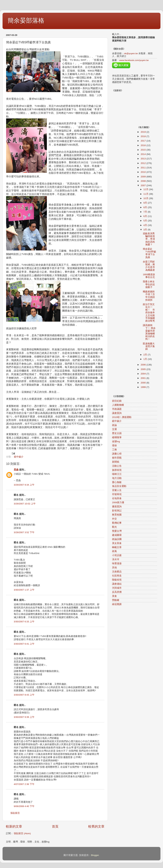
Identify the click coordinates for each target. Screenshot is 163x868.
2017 (143, 141)
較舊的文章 (96, 826)
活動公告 (117, 466)
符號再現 (117, 494)
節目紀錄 (117, 401)
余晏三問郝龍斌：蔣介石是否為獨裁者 (149, 266)
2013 (143, 159)
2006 (143, 365)
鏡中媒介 (19, 457)
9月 (146, 203)
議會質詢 (117, 413)
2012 (143, 163)
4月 (146, 225)
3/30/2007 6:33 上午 (24, 622)
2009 (143, 177)
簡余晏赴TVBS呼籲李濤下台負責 (149, 253)
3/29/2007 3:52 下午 (24, 532)
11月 (146, 194)
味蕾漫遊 (117, 563)
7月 (146, 212)
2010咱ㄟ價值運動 (122, 417)
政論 (114, 425)
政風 (114, 551)
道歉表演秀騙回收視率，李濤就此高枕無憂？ (149, 239)
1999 (143, 387)
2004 (143, 374)
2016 (143, 145)
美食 (114, 596)
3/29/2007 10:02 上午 (25, 504)
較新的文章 (14, 826)
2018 (143, 136)
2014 (143, 154)
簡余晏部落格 (26, 20)
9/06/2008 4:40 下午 (24, 806)
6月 (146, 216)
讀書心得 (117, 454)
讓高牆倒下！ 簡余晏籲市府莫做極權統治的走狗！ (149, 332)
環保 (114, 446)
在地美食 (117, 498)
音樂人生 (117, 490)
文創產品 (117, 572)
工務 (114, 450)
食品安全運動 (119, 486)
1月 (146, 359)
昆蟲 (16, 470)
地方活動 (117, 478)
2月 (146, 355)
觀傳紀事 (117, 523)
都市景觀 (117, 458)
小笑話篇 (117, 555)
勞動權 (116, 600)
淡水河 (116, 559)
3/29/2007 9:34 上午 (24, 485)
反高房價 (117, 592)
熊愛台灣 (117, 531)
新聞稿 (116, 462)
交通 (114, 429)
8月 (146, 207)
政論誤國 (117, 539)
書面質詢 (117, 507)
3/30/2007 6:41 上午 (24, 644)
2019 (143, 132)
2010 (143, 172)
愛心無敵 (117, 482)
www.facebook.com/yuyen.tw (134, 60)
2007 (143, 185)
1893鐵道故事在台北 (149, 276)
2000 (143, 383)
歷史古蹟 (117, 433)
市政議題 (117, 409)
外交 (114, 519)
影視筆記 (117, 511)
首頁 (55, 826)
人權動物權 (118, 405)
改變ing (116, 441)
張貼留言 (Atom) (22, 833)
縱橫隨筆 (117, 437)
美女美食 (117, 543)
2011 (143, 168)
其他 (114, 568)
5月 (146, 221)
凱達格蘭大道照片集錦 (149, 346)
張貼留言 (15, 813)
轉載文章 (117, 547)
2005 (143, 369)
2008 (143, 181)
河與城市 (117, 588)
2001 (143, 378)
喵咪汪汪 (117, 474)
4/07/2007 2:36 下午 (24, 784)
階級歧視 (117, 580)
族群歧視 (117, 470)
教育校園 (117, 515)
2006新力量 (118, 502)
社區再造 (117, 576)
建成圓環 (117, 535)
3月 (146, 230)
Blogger (95, 855)
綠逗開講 (117, 604)
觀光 (114, 527)
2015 (143, 150)
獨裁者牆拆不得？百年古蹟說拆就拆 (149, 296)
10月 (146, 198)
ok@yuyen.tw (131, 53)
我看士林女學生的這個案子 (149, 284)
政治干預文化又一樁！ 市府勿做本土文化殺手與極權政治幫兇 (149, 313)
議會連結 (117, 584)
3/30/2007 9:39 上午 (24, 717)
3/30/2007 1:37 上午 (24, 590)
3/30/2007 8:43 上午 (24, 695)
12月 (146, 189)
